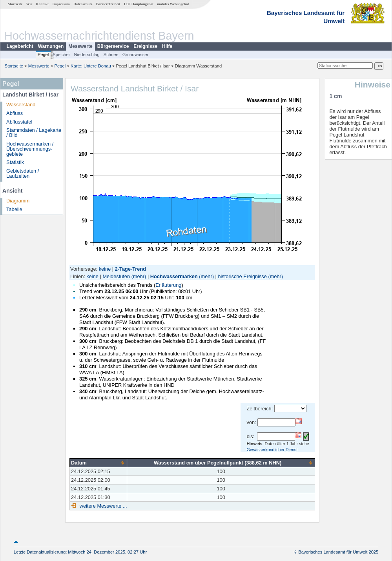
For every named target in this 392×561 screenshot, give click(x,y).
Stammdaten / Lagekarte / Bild (34, 133)
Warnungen (51, 46)
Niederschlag (87, 55)
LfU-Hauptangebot (139, 4)
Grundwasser (136, 55)
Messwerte (80, 46)
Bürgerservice (113, 46)
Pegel (43, 55)
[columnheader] (98, 463)
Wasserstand (21, 105)
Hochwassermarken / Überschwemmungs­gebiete (30, 149)
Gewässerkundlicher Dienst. (273, 450)
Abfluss (15, 113)
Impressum (61, 4)
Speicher (61, 55)
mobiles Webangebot (173, 4)
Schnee (111, 55)
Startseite (15, 4)
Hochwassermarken (174, 276)
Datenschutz (83, 4)
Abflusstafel (19, 122)
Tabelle (14, 209)
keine (105, 269)
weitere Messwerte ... (102, 506)
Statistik (15, 162)
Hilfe (167, 46)
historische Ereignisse (242, 276)
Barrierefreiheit (108, 4)
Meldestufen (116, 276)
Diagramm (18, 201)
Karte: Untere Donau (91, 66)
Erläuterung (168, 285)
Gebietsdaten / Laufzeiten (23, 173)
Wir (29, 4)
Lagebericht (20, 46)
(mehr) (139, 276)
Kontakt (42, 4)
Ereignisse (145, 46)
